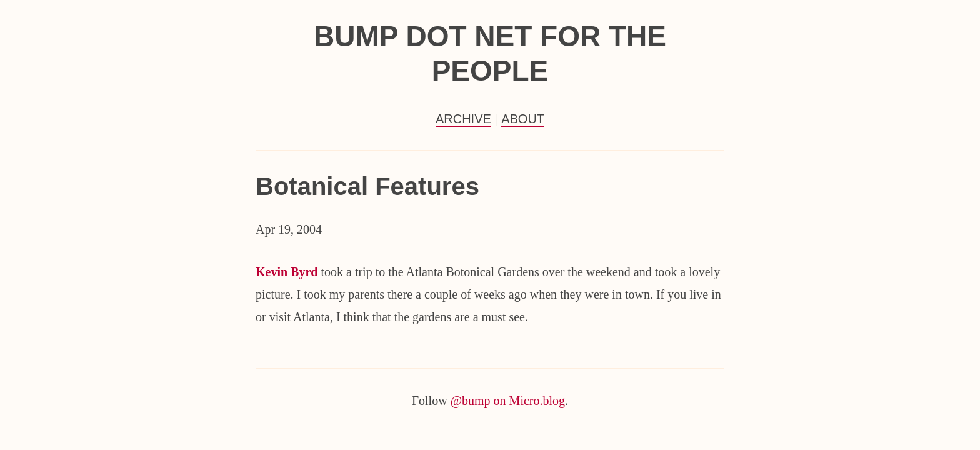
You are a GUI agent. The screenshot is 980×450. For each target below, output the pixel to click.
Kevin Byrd (287, 272)
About (523, 119)
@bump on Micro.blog (508, 401)
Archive (463, 119)
